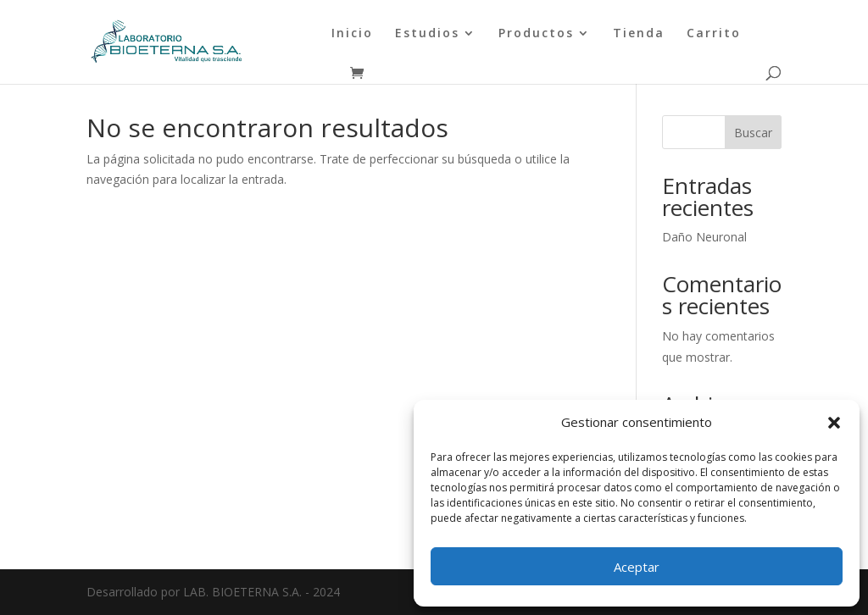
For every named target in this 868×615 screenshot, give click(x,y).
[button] (834, 423)
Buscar (753, 133)
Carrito (714, 34)
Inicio (352, 34)
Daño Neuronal (704, 237)
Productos (536, 34)
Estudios (427, 34)
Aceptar (637, 567)
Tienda (639, 34)
